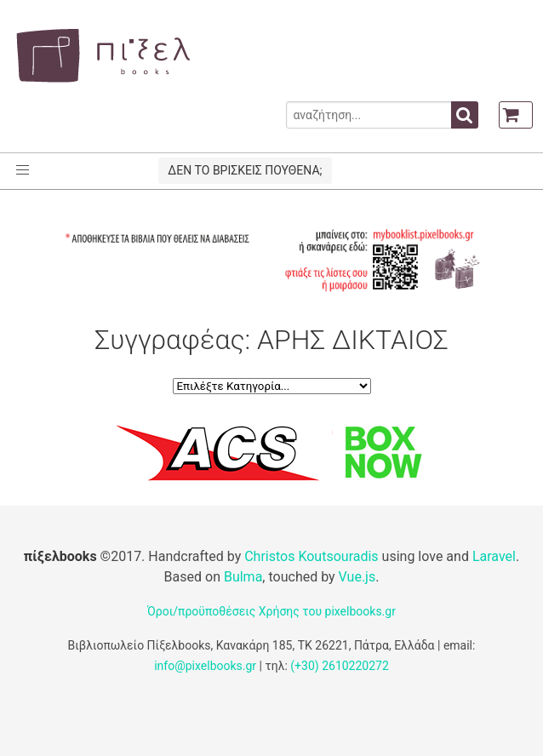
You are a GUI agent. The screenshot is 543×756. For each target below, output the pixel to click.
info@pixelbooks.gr (205, 666)
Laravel (494, 556)
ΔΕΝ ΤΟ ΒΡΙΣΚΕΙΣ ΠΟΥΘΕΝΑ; (245, 170)
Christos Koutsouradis (311, 556)
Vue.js (357, 577)
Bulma (243, 577)
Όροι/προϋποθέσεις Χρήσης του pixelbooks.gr (271, 611)
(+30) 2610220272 (340, 666)
